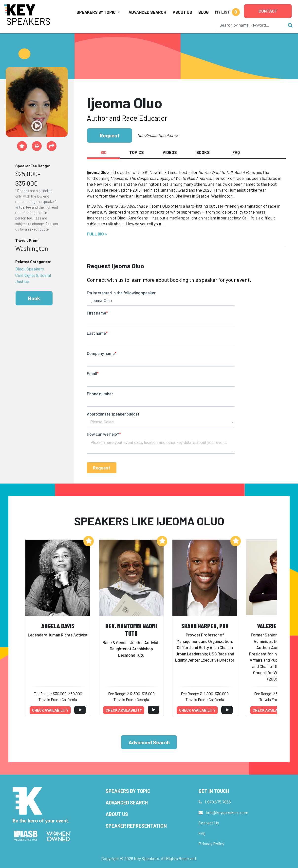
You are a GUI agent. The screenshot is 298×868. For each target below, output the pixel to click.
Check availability (50, 710)
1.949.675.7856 (218, 802)
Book (34, 298)
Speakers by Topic (128, 791)
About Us (182, 12)
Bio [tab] (103, 152)
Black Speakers (30, 269)
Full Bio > (97, 234)
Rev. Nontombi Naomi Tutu (131, 630)
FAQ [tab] (236, 152)
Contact (268, 11)
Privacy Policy (211, 844)
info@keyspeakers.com (227, 812)
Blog (204, 12)
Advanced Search (147, 12)
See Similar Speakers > (158, 135)
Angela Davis (58, 626)
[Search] (251, 25)
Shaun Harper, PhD (205, 626)
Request (110, 135)
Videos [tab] (170, 152)
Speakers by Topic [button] (96, 12)
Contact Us (209, 823)
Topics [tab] (137, 152)
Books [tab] (203, 152)
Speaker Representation (136, 826)
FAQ (202, 833)
